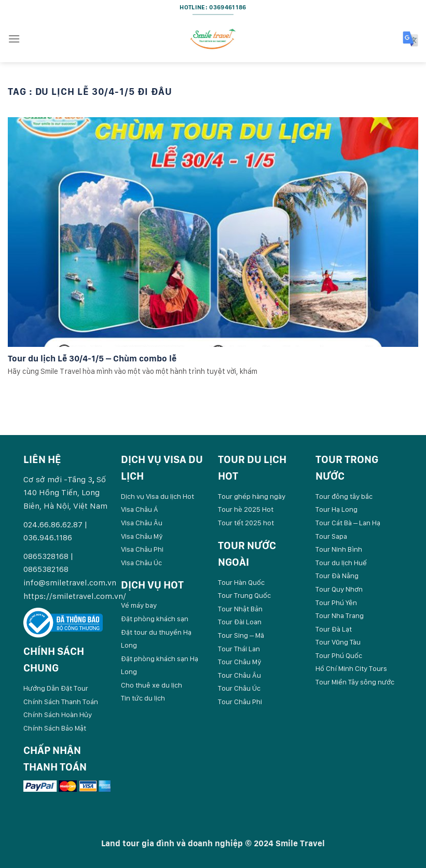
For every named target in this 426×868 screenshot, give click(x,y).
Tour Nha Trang (340, 615)
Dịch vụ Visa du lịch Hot (157, 496)
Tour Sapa (331, 536)
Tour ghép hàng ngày (252, 496)
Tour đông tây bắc (344, 496)
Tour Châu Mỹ (240, 662)
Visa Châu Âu (142, 523)
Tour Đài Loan (240, 622)
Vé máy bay (139, 605)
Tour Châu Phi (240, 702)
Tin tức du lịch (143, 698)
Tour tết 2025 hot (246, 523)
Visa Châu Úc (141, 563)
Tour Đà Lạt (334, 629)
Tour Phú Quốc (339, 655)
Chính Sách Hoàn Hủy (58, 715)
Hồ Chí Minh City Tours (351, 668)
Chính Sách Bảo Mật (55, 728)
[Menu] (14, 39)
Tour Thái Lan (239, 649)
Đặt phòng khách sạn (155, 619)
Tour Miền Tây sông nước (355, 682)
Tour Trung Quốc (244, 595)
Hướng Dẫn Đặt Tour (56, 688)
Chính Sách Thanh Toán (61, 702)
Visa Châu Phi (142, 549)
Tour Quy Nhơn (339, 589)
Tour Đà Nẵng (337, 576)
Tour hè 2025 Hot (246, 509)
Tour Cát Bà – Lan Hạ (348, 523)
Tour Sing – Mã (241, 635)
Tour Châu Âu (239, 675)
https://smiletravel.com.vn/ (75, 596)
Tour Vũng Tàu (338, 642)
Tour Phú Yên (336, 603)
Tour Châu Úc (239, 688)
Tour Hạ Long (336, 509)
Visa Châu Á (140, 509)
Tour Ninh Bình (339, 549)
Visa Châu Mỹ (142, 536)
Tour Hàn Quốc (241, 582)
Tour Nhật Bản (240, 609)
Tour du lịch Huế (341, 563)
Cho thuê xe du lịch (152, 685)
